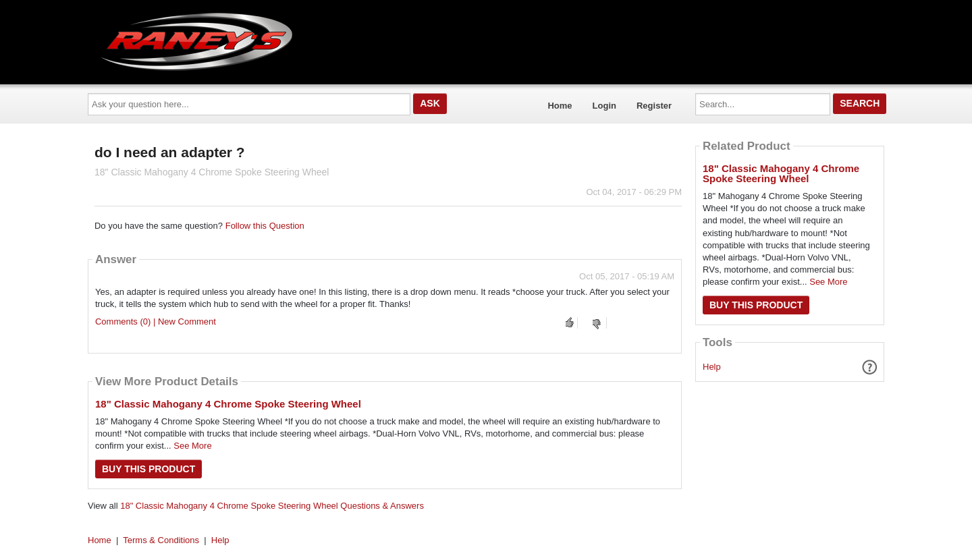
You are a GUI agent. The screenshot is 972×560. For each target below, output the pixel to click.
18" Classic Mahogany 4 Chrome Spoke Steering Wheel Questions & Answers (272, 506)
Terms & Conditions (161, 540)
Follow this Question (265, 226)
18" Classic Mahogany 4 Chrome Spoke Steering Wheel (228, 404)
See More (192, 446)
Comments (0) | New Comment (156, 321)
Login (604, 106)
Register (654, 106)
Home (560, 106)
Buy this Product (148, 469)
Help (712, 367)
